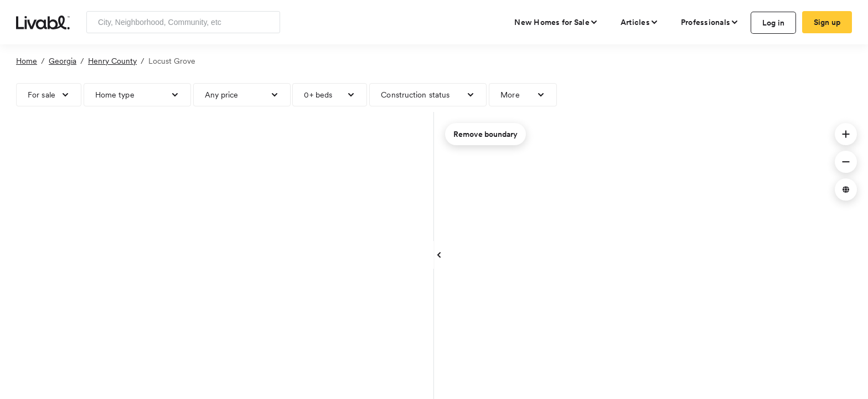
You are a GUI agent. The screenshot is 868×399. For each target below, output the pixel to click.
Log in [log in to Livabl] (774, 23)
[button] (846, 134)
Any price (222, 95)
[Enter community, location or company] (183, 22)
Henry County (112, 61)
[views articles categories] (640, 22)
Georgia (63, 61)
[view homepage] (43, 22)
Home (27, 61)
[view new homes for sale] (556, 22)
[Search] (268, 22)
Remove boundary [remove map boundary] (485, 134)
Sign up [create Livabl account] (827, 22)
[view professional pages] (710, 22)
